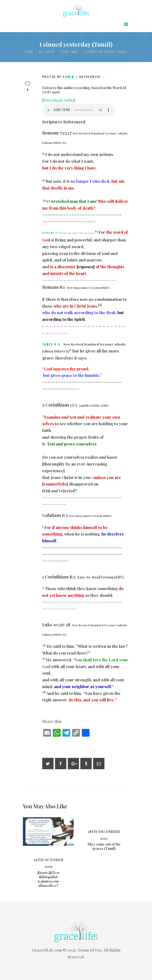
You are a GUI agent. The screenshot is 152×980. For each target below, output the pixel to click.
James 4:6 (52, 344)
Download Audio (59, 100)
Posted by (59, 77)
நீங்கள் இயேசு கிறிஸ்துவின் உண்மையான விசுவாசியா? (48, 879)
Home (29, 52)
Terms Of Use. (90, 950)
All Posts (47, 52)
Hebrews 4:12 (52, 233)
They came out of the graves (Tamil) (104, 846)
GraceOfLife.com (47, 950)
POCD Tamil (70, 52)
